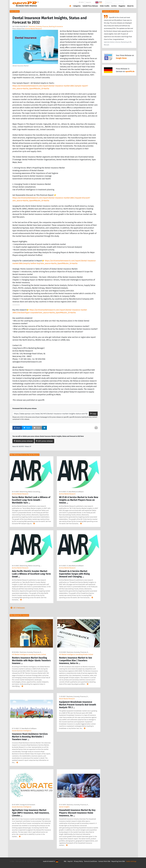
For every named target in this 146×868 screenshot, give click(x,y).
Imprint (88, 2)
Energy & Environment (28, 805)
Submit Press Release (90, 6)
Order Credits (105, 6)
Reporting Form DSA (118, 861)
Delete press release (23, 441)
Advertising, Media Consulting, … (31, 492)
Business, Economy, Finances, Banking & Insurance (46, 26)
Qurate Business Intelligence (22, 731)
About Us (130, 6)
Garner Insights (64, 807)
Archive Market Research (34, 29)
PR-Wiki (81, 2)
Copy (93, 414)
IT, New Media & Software (75, 492)
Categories (77, 6)
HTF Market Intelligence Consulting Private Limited (29, 654)
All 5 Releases (17, 608)
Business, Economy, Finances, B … (31, 652)
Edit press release (44, 441)
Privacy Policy (78, 861)
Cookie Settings (131, 861)
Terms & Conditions (91, 861)
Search (129, 2)
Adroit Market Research (67, 699)
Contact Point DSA (104, 861)
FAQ (65, 861)
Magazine (122, 6)
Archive (114, 6)
